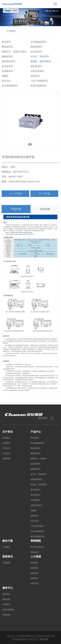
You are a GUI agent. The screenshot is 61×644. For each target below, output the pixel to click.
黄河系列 (5, 42)
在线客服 (6, 615)
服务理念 (6, 594)
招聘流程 (34, 568)
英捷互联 (44, 639)
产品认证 (6, 448)
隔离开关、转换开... (39, 459)
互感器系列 (7, 71)
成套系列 (34, 76)
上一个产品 (15, 194)
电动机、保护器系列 (40, 61)
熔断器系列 (7, 56)
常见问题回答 (8, 610)
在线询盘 (45, 209)
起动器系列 (35, 52)
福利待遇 (34, 584)
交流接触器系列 (38, 42)
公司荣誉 (6, 443)
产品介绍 (16, 209)
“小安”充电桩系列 (38, 81)
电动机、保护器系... (39, 485)
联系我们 (6, 604)
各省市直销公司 (37, 547)
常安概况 (6, 438)
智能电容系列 (8, 61)
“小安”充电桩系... (38, 526)
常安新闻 (6, 563)
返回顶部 (43, 418)
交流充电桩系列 (9, 86)
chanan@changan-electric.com (24, 181)
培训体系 (34, 573)
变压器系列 (7, 66)
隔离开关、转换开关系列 (13, 52)
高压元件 (5, 81)
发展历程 (6, 459)
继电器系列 (35, 47)
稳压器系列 (35, 66)
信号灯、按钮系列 (39, 56)
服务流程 (6, 599)
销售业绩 (34, 552)
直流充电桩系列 (38, 86)
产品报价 (11, 31)
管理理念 (34, 563)
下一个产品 (44, 194)
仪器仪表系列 (36, 71)
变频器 (4, 76)
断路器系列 (7, 47)
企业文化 (6, 453)
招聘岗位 (34, 578)
